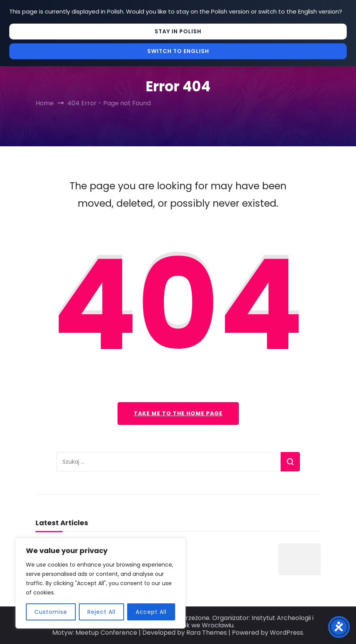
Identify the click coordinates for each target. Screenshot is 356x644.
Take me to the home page (178, 413)
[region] (100, 583)
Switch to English (178, 51)
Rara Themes (207, 633)
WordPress (286, 633)
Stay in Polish (178, 31)
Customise (51, 612)
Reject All (101, 612)
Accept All (151, 612)
